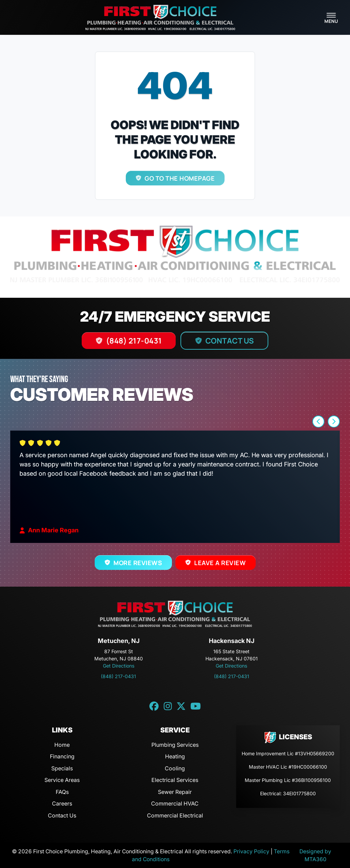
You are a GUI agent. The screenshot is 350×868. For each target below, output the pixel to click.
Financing (62, 756)
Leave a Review (220, 563)
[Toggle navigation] (331, 17)
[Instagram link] (168, 706)
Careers (62, 803)
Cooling (175, 768)
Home (62, 745)
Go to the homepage (180, 178)
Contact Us (230, 340)
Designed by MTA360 (315, 856)
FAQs (62, 792)
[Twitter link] (181, 706)
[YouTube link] (196, 706)
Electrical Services (175, 780)
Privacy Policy (251, 851)
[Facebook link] (154, 706)
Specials (62, 768)
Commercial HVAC (175, 803)
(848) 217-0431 (134, 340)
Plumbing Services (175, 745)
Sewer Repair (175, 792)
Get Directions (119, 666)
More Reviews (138, 563)
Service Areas (62, 780)
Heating (175, 756)
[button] (318, 422)
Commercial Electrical (175, 815)
